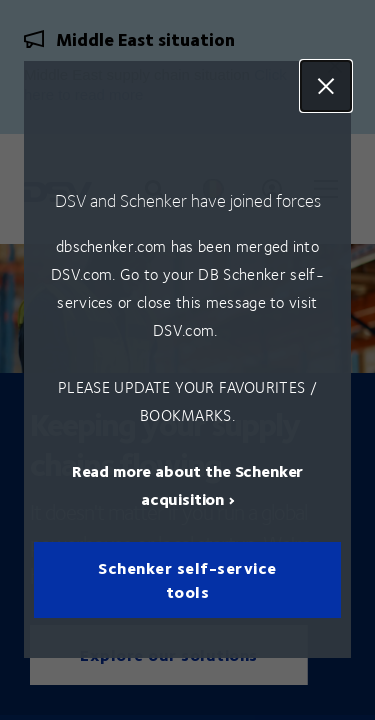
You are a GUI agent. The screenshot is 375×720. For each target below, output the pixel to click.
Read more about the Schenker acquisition (188, 485)
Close (326, 86)
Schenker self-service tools (187, 580)
